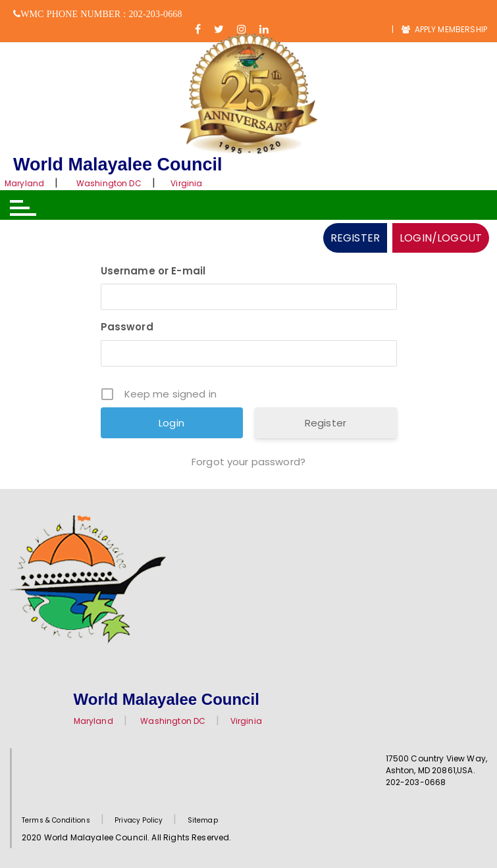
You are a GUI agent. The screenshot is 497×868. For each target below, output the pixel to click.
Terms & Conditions (56, 820)
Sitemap (203, 820)
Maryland (24, 183)
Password (127, 327)
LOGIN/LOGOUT (441, 238)
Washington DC (109, 183)
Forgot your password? (248, 462)
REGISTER (355, 238)
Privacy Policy (139, 820)
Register (326, 423)
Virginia (186, 183)
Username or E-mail (153, 271)
